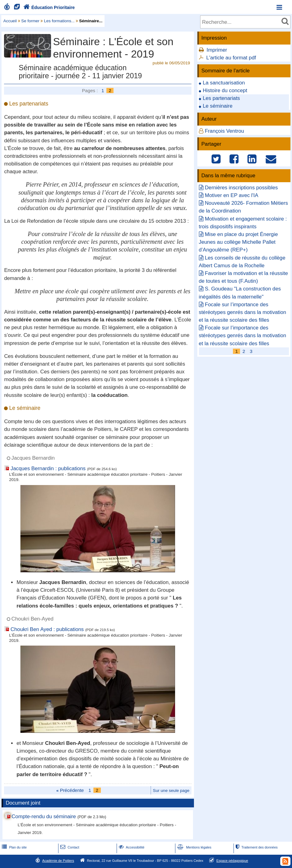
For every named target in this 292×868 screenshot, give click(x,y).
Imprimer (217, 50)
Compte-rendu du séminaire (44, 816)
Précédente (70, 790)
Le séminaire (217, 106)
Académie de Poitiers (58, 861)
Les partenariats (221, 98)
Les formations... (59, 21)
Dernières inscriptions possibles (241, 188)
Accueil (10, 21)
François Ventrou (224, 131)
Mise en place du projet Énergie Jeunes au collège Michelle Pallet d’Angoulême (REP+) (238, 242)
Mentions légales (194, 847)
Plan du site (14, 847)
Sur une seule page (171, 791)
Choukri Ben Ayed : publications (47, 629)
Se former (30, 21)
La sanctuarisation (224, 83)
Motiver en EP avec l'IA (232, 195)
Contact (69, 847)
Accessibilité (131, 847)
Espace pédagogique (232, 861)
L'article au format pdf (231, 58)
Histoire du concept (225, 90)
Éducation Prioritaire (48, 7)
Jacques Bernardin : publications (48, 468)
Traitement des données (256, 847)
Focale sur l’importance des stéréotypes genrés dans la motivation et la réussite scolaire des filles (243, 312)
